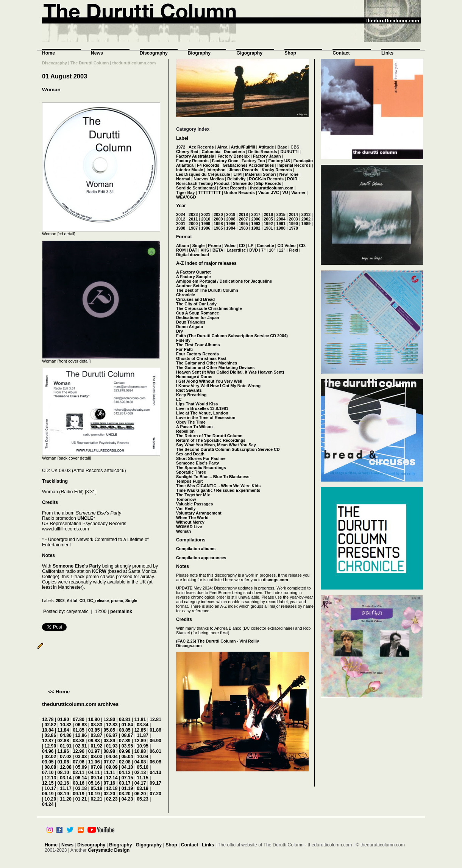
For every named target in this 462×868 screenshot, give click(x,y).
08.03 (96, 757)
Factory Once (225, 161)
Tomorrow (186, 499)
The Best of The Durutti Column (207, 290)
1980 (281, 228)
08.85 (125, 730)
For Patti (184, 349)
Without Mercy (190, 522)
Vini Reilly (186, 508)
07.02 (66, 757)
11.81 (140, 719)
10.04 (143, 757)
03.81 (125, 719)
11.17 (66, 788)
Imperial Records (294, 165)
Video (230, 246)
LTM (238, 174)
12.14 (112, 778)
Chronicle (186, 295)
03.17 (125, 783)
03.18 (81, 788)
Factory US (279, 161)
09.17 (155, 783)
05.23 (143, 799)
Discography (154, 53)
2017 (256, 214)
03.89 (109, 741)
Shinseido (243, 183)
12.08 (66, 767)
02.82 (51, 725)
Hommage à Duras (194, 377)
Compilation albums (196, 549)
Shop (290, 53)
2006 (256, 219)
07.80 (79, 719)
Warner (298, 192)
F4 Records (208, 165)
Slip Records (268, 183)
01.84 (127, 725)
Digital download (193, 255)
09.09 (112, 767)
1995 (243, 224)
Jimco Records (243, 170)
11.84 (63, 730)
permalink (121, 612)
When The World (192, 518)
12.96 (79, 751)
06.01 (155, 751)
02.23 (112, 799)
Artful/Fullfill (243, 147)
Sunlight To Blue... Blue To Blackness (213, 477)
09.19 (79, 794)
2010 (206, 219)
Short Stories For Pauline (201, 458)
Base (282, 147)
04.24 (48, 804)
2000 (193, 224)
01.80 (63, 719)
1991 (281, 224)
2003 (60, 601)
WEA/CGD (186, 197)
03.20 (125, 794)
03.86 (51, 735)
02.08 (125, 762)
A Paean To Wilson (194, 427)
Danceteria (234, 152)
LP (251, 246)
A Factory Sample (193, 277)
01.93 (112, 746)
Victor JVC (269, 192)
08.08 (51, 767)
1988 (181, 228)
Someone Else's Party (77, 566)
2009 (218, 219)
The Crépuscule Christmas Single (209, 308)
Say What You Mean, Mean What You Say (216, 445)
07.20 (155, 794)
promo (117, 601)
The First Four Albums (198, 345)
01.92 (96, 746)
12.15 (48, 783)
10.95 (143, 746)
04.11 (94, 773)
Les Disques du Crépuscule (203, 174)
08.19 (63, 794)
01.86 (155, 730)
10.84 (48, 730)
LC (179, 399)
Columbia (211, 152)
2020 (218, 214)
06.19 (48, 794)
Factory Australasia (195, 156)
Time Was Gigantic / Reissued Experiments (218, 490)
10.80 (94, 719)
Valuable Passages (194, 504)
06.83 (81, 725)
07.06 (79, 762)
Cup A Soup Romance (197, 313)
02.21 (96, 799)
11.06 (94, 762)
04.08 (140, 762)
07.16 (109, 783)
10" (272, 250)
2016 (268, 214)
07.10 (48, 773)
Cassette (265, 246)
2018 (243, 214)
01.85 (79, 730)
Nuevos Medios (209, 179)
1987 (193, 228)
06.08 (155, 762)
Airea (222, 147)
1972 (181, 147)
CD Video (286, 246)
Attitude (266, 147)
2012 (181, 219)
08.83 (96, 725)
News (97, 53)
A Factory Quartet (193, 272)
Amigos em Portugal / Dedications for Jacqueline (224, 281)
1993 (256, 224)
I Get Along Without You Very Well (209, 381)
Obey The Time (191, 422)
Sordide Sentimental (196, 188)
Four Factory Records (197, 354)
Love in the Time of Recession (206, 418)
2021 (206, 214)
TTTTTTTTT (209, 192)
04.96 (48, 751)
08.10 (63, 773)
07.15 (127, 778)
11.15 (143, 778)
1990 (293, 224)
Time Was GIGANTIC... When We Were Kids (218, 486)
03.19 (143, 788)
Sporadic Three (191, 472)
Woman (51, 90)
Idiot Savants (189, 390)
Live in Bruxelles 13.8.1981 (202, 408)
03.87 (96, 735)
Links (387, 53)
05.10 (143, 767)
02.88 (63, 741)
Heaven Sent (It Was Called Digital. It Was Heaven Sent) (230, 372)
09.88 (94, 741)
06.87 (112, 735)
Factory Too (253, 161)
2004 (281, 219)
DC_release (98, 601)
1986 (206, 228)
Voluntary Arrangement (199, 513)
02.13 (140, 773)
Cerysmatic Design (109, 850)
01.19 (127, 788)
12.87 (48, 741)
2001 (181, 224)
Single (131, 601)
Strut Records (233, 188)
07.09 (96, 767)
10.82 (66, 725)
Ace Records (201, 147)
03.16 (79, 783)
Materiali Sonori (261, 174)
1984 (231, 228)
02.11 (79, 773)
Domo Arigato (190, 327)
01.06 (63, 762)
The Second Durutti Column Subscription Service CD (228, 449)
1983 (243, 228)
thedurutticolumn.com (272, 188)
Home (48, 53)
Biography (199, 53)
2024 (181, 214)
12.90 (51, 746)
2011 (193, 219)
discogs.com (275, 580)
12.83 (112, 725)
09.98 (125, 751)
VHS (205, 250)
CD (82, 601)
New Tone (289, 174)
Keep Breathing (191, 395)
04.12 (125, 773)
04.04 (112, 757)
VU (285, 192)
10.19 (94, 794)
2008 (231, 219)
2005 (268, 219)
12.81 (155, 719)
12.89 (140, 741)
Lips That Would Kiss (197, 404)
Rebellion (185, 431)
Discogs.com (189, 646)
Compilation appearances (201, 558)
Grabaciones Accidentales (248, 165)
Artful (72, 601)
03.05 (48, 762)
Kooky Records (277, 170)
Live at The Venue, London (202, 413)
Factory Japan (267, 156)
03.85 (94, 730)
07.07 (109, 762)
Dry (179, 331)
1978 (293, 228)
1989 (306, 224)
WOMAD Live (189, 527)
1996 (231, 224)
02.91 (81, 746)
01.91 (66, 746)
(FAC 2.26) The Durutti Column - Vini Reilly (218, 641)
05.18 (96, 788)
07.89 (125, 741)
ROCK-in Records (266, 179)
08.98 (109, 751)
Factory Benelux (233, 156)
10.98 (140, 751)
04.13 (155, 773)
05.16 (94, 783)
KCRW (99, 571)
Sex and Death (190, 454)
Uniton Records (240, 192)
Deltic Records (262, 152)
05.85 (109, 730)
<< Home (59, 692)
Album (183, 246)
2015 (281, 214)
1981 (268, 228)
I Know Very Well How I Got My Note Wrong (218, 386)
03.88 (79, 741)
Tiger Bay (185, 192)
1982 (256, 228)
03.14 (66, 778)
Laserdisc (236, 250)
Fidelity (183, 340)
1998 (218, 224)
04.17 (140, 783)
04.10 (127, 767)
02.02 (51, 757)
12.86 (81, 735)
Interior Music (190, 170)
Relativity (236, 179)
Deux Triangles (191, 322)
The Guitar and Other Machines (207, 363)
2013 (306, 214)
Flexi (293, 250)
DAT (193, 250)
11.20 (66, 799)
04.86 (66, 735)
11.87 (143, 735)
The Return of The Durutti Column (209, 436)
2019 (231, 214)
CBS (295, 147)
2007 (243, 219)
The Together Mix (193, 495)
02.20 (109, 794)
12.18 (112, 788)
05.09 (81, 767)
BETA (218, 250)
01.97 (94, 751)
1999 (206, 224)
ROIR (292, 179)
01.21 (81, 799)
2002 (306, 219)
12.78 (48, 719)
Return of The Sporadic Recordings (211, 440)
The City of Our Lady (196, 304)
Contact (341, 53)
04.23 (127, 799)
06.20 (140, 794)
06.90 (155, 741)
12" (282, 250)
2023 (193, 214)
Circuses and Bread (195, 299)
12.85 (140, 730)
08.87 (127, 735)
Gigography (249, 53)
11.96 (63, 751)
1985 (218, 228)
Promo (214, 246)
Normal (183, 179)
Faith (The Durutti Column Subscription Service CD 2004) (232, 336)
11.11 (109, 773)
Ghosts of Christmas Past (201, 358)
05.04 (127, 757)
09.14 (96, 778)
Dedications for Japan (198, 317)
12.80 (109, 719)
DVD (254, 250)
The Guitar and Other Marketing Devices (215, 368)
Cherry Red (187, 152)
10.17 (51, 788)
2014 (293, 214)
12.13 (51, 778)
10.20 (51, 799)
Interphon (216, 170)
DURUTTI (289, 152)
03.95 (127, 746)
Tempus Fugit (189, 481)
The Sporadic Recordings (201, 468)
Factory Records (192, 161)
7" (263, 250)
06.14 (81, 778)
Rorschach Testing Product (203, 183)
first (224, 633)
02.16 (63, 783)
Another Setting (192, 286)
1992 (268, 224)
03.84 (143, 725)
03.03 (81, 757)
